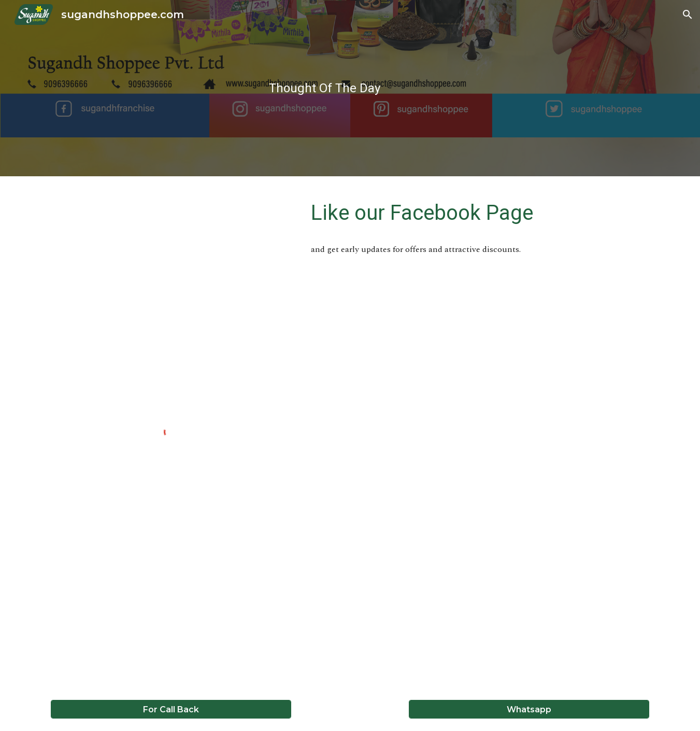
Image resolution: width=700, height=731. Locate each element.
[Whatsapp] (529, 709)
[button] (688, 15)
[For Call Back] (171, 709)
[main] (325, 88)
